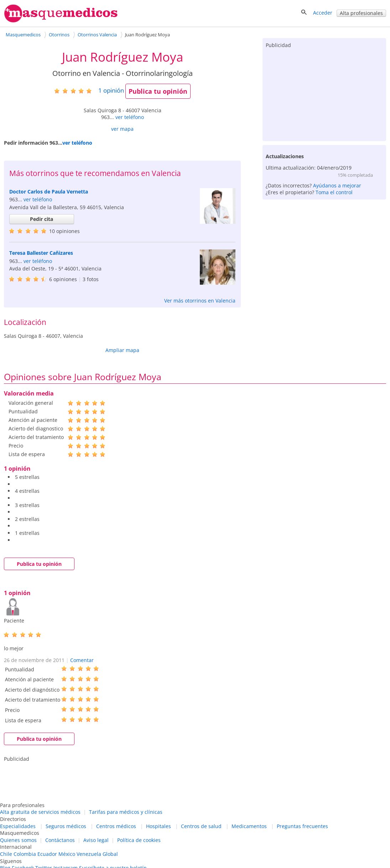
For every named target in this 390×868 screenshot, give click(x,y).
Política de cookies (139, 840)
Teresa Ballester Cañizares (41, 253)
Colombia (25, 854)
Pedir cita (41, 219)
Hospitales (158, 826)
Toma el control (334, 192)
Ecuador (47, 854)
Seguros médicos (66, 826)
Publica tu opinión (158, 91)
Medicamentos (249, 826)
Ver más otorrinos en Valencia (200, 301)
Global (110, 854)
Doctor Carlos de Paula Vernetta (49, 192)
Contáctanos (60, 840)
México (67, 854)
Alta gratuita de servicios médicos (40, 812)
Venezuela (89, 854)
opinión (111, 90)
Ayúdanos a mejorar (337, 185)
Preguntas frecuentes (302, 826)
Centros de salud (201, 826)
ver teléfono (130, 117)
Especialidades (18, 826)
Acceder (323, 13)
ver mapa (122, 129)
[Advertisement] (324, 93)
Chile (6, 854)
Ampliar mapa (122, 350)
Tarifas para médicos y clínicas (126, 812)
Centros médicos (116, 826)
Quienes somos (18, 840)
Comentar (82, 660)
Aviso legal (96, 840)
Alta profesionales (361, 13)
